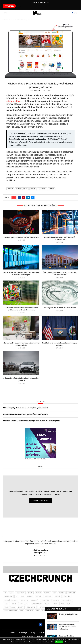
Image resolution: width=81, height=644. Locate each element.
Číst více (67, 642)
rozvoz (51, 189)
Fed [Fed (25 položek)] (22, 596)
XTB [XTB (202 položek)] (37, 611)
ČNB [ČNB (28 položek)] (57, 611)
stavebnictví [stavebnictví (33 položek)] (31, 607)
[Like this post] (15, 197)
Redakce (37, 90)
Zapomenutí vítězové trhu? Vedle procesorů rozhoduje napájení (26, 414)
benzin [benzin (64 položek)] (30, 593)
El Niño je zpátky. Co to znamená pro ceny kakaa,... (21, 237)
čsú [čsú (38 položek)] (63, 611)
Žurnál (69, 633)
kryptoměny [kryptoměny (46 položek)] (67, 600)
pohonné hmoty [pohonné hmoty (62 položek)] (36, 604)
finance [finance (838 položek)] (30, 596)
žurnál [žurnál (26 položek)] (71, 611)
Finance (13, 633)
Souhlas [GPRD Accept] (59, 642)
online (33, 189)
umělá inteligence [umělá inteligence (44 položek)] (11, 611)
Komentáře (42, 633)
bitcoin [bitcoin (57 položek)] (38, 593)
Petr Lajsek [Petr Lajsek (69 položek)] (24, 604)
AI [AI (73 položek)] (5, 593)
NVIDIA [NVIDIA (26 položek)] (14, 604)
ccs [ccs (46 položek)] (54, 593)
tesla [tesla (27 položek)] (53, 607)
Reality (33, 633)
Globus (10, 189)
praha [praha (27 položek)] (55, 604)
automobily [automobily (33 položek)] (20, 593)
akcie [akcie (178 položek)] (11, 593)
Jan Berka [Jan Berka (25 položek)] (24, 600)
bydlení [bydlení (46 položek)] (47, 593)
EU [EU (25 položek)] (17, 596)
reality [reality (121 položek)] (21, 607)
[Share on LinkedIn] (28, 197)
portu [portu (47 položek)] (47, 604)
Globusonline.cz (15, 101)
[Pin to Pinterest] (24, 197)
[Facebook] (73, 13)
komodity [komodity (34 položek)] (56, 600)
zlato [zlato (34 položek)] (44, 611)
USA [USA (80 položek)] (22, 611)
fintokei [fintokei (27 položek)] (39, 596)
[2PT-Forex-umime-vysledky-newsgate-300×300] (40, 429)
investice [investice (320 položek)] (67, 596)
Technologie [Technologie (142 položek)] (43, 607)
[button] (18, 6)
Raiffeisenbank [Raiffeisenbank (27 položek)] (10, 607)
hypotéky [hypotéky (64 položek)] (48, 596)
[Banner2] (40, 570)
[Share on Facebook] (19, 197)
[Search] (76, 13)
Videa (40, 467)
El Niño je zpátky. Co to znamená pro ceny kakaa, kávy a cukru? (26, 408)
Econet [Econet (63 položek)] (62, 593)
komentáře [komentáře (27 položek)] (45, 600)
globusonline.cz (22, 189)
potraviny (42, 189)
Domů (4, 20)
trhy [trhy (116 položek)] (60, 607)
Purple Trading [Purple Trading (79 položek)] (66, 604)
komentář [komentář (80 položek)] (35, 600)
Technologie (23, 633)
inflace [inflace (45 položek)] (58, 596)
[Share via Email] (33, 197)
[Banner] (40, 579)
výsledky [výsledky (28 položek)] (30, 611)
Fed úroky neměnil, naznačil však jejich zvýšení (60, 308)
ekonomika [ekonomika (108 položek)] (71, 593)
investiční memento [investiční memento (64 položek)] (11, 600)
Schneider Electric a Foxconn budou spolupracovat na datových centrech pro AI (31, 421)
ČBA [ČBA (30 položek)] (51, 611)
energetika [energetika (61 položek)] (8, 596)
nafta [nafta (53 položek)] (6, 604)
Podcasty (53, 633)
